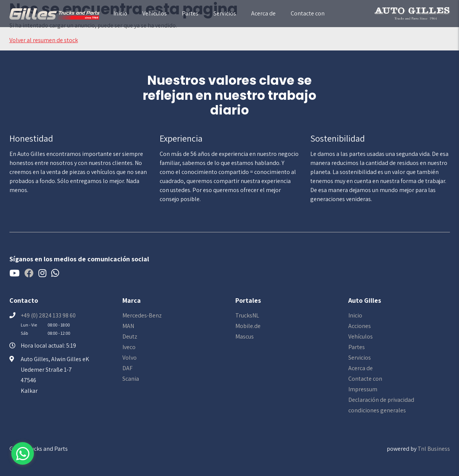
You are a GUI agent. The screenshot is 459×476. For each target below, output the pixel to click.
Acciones (360, 326)
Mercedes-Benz (142, 315)
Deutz (130, 336)
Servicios (225, 13)
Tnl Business (434, 449)
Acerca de (263, 13)
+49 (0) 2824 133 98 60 (48, 315)
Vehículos (155, 13)
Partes (190, 13)
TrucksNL (247, 315)
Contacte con (308, 13)
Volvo (130, 358)
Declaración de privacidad (381, 400)
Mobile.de (248, 326)
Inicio (120, 13)
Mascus (245, 336)
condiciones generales (377, 410)
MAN (128, 326)
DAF (127, 368)
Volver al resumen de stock (44, 40)
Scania (131, 379)
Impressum (363, 389)
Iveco (129, 347)
